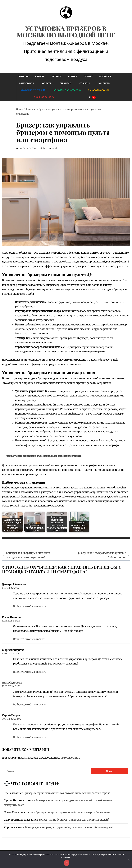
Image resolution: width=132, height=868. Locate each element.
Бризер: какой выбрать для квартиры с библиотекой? (101, 555)
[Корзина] (94, 97)
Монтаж (73, 76)
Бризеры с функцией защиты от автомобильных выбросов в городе (67, 793)
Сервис (88, 76)
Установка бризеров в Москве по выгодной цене (66, 31)
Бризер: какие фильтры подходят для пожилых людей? (74, 820)
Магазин (40, 76)
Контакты (104, 83)
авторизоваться (71, 758)
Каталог (57, 76)
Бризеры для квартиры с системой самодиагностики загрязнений (28, 555)
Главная (23, 76)
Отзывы (85, 83)
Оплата (47, 83)
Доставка (105, 76)
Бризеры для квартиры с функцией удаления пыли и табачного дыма (69, 827)
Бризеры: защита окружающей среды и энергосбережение (73, 812)
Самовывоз (26, 83)
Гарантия (65, 83)
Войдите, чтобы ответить (30, 606)
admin (55, 148)
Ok (67, 863)
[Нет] (129, 861)
